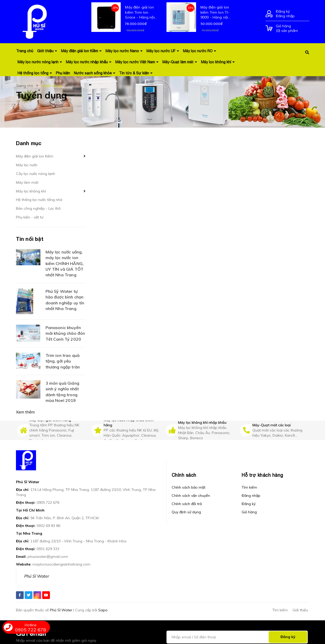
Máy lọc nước (27, 165)
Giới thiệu (300, 610)
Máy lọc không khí (31, 191)
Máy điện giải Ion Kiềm (35, 156)
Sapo (103, 610)
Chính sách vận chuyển (191, 496)
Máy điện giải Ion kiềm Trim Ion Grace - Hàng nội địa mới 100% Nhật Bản (141, 12)
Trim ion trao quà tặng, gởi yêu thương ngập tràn (63, 361)
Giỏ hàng (249, 512)
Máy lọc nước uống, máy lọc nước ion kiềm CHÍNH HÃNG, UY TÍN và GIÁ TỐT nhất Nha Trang (65, 263)
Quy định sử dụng (186, 512)
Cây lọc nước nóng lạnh (36, 174)
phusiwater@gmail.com (48, 557)
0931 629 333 (48, 549)
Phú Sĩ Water (36, 576)
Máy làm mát (27, 182)
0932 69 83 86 (48, 526)
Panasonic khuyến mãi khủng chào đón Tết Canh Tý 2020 (65, 333)
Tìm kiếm (249, 487)
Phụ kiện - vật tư (30, 217)
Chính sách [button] (184, 475)
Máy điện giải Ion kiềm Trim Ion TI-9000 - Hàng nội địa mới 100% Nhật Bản (217, 12)
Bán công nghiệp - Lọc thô (38, 208)
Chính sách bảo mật (188, 487)
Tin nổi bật (30, 239)
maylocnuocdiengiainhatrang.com (61, 564)
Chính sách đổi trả (187, 504)
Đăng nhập (285, 16)
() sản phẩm (293, 28)
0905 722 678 (48, 502)
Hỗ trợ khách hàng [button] (262, 475)
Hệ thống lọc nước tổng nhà (39, 200)
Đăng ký (283, 11)
